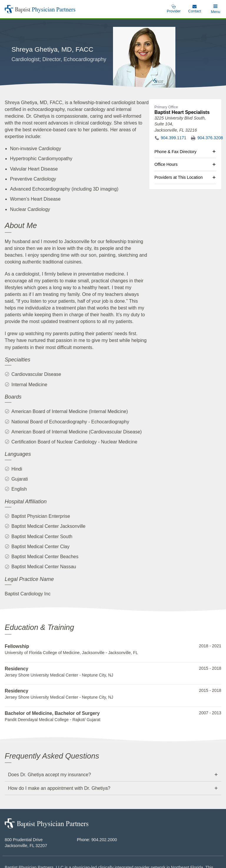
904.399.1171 (173, 101)
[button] (216, 9)
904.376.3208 (210, 101)
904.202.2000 (104, 803)
